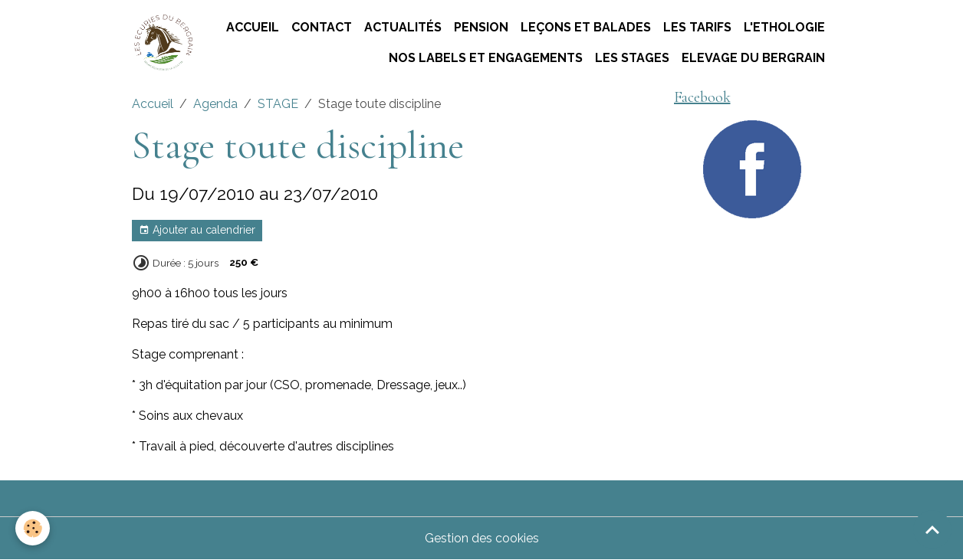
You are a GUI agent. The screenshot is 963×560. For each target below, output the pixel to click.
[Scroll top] (932, 529)
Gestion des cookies (482, 538)
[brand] (163, 43)
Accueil (253, 27)
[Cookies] (33, 528)
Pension (481, 27)
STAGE (278, 104)
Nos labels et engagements (486, 58)
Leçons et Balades (586, 27)
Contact (322, 27)
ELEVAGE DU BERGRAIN (753, 58)
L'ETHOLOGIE (784, 27)
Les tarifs (697, 27)
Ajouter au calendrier (197, 231)
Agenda (215, 104)
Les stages (632, 58)
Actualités (403, 27)
